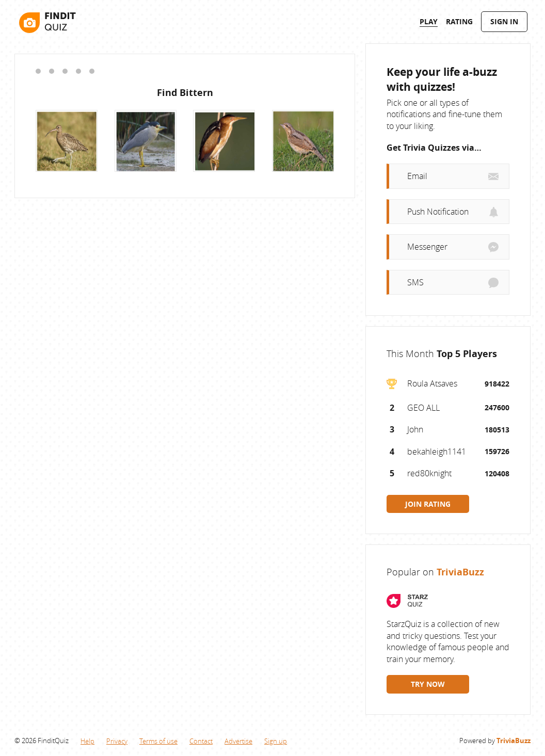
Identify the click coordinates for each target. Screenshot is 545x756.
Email (417, 176)
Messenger (427, 247)
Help (87, 741)
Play (429, 21)
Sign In (504, 21)
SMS (415, 282)
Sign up (276, 741)
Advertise (238, 741)
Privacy (117, 741)
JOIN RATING (428, 504)
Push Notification (438, 212)
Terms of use (158, 741)
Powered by (495, 741)
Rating (459, 21)
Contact (201, 741)
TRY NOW (428, 684)
